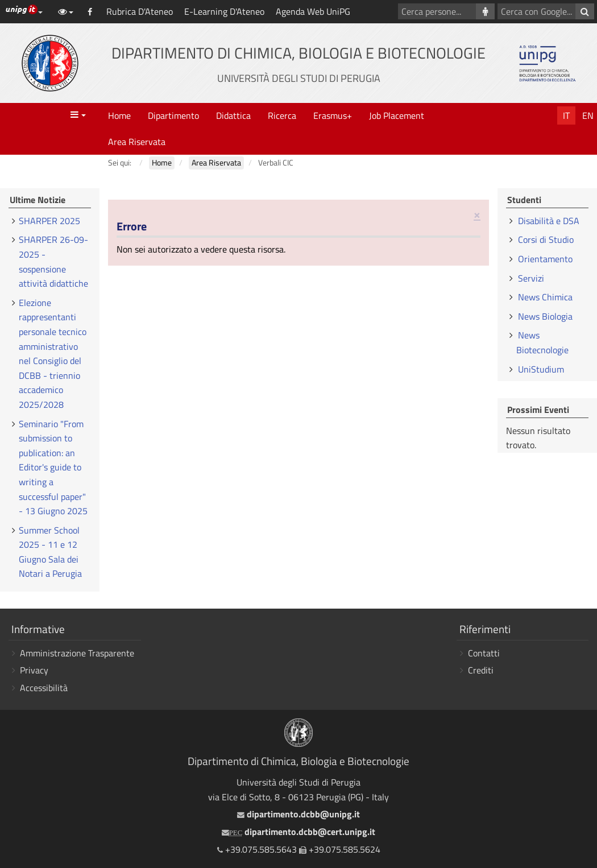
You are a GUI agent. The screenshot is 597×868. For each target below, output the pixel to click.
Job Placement (397, 115)
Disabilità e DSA (549, 221)
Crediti (481, 670)
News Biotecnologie (542, 342)
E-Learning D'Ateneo (224, 11)
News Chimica (545, 297)
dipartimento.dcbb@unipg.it (298, 814)
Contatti (484, 653)
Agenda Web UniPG (313, 11)
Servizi (531, 278)
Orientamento (545, 259)
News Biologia (545, 316)
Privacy (34, 670)
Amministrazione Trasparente (77, 653)
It (566, 115)
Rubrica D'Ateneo (140, 11)
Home (119, 115)
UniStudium (541, 369)
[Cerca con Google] (585, 11)
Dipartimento (173, 115)
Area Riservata (137, 142)
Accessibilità (44, 688)
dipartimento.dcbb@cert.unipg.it (298, 832)
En (588, 115)
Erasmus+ (333, 115)
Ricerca (282, 115)
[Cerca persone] (485, 11)
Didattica (233, 115)
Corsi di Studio (546, 239)
